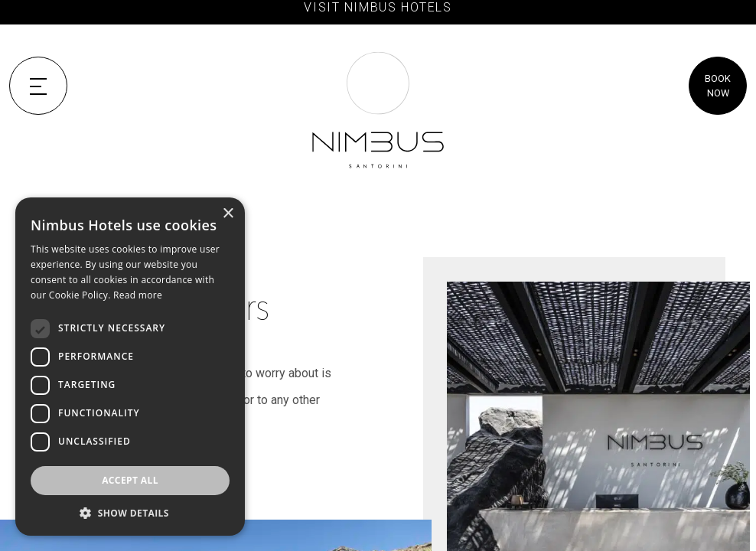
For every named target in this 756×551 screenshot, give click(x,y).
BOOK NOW (718, 86)
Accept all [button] (130, 480)
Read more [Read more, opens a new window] (138, 295)
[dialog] (130, 367)
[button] (130, 513)
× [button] (228, 214)
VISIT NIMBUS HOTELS (378, 7)
